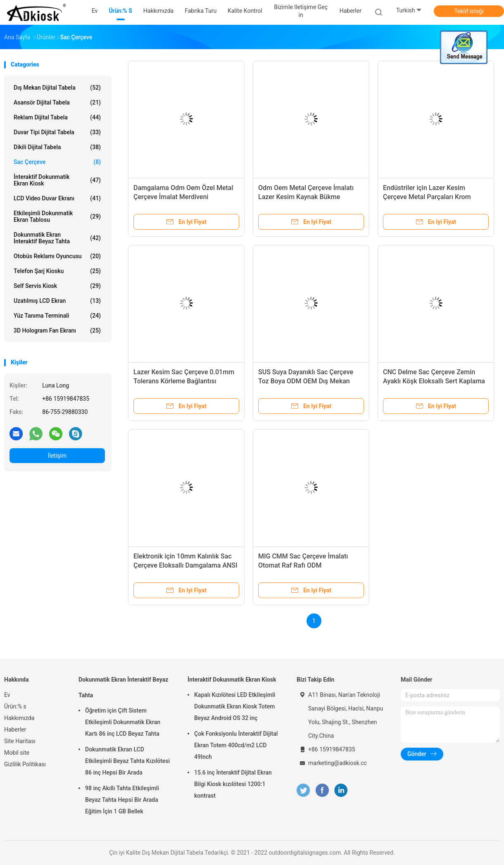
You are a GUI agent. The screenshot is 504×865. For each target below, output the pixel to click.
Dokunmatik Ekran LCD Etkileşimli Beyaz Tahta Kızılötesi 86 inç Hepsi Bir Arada (127, 761)
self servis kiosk (57, 286)
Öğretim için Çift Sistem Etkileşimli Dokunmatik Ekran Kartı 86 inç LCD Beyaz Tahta (123, 722)
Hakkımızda (19, 718)
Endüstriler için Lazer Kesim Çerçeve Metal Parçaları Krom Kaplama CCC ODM (427, 197)
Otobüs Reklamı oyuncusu (57, 256)
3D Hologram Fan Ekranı (57, 330)
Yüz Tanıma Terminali (57, 316)
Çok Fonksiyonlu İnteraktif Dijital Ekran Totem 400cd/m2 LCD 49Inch (236, 745)
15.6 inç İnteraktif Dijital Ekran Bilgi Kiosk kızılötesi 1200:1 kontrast (233, 784)
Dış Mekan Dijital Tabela (57, 88)
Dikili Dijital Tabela (57, 147)
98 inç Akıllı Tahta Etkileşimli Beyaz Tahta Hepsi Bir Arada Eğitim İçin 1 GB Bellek (122, 800)
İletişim (57, 456)
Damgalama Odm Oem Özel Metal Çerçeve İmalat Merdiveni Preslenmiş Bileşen (183, 197)
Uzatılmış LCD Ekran (57, 301)
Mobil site (17, 753)
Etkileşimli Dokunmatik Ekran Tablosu (57, 216)
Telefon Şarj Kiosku (57, 271)
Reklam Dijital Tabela (57, 117)
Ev (7, 695)
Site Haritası (20, 741)
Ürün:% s (15, 706)
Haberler (15, 730)
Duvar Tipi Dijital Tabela (57, 132)
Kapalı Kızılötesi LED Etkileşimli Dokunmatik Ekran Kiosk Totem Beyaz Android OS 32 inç (235, 706)
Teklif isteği (469, 11)
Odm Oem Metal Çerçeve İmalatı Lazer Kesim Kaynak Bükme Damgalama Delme (306, 197)
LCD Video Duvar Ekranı (57, 198)
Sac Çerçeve (57, 162)
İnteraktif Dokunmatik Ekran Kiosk (57, 180)
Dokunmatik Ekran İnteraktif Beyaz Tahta (57, 238)
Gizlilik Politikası (25, 764)
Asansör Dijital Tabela (57, 102)
